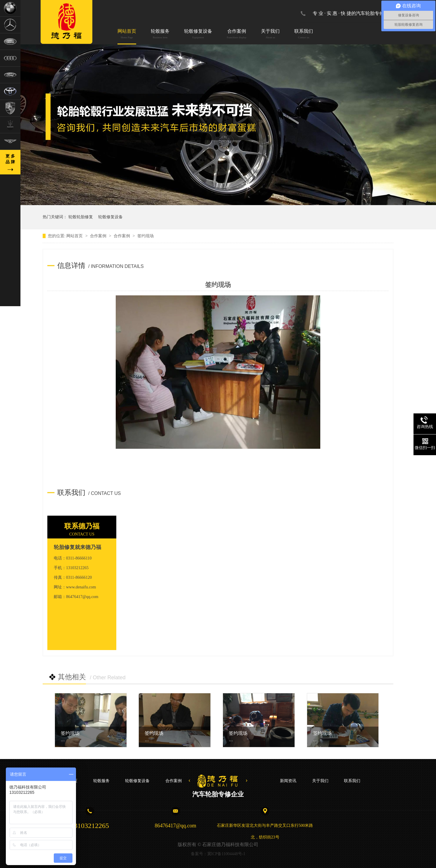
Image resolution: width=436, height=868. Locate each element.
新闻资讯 (288, 781)
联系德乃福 (82, 526)
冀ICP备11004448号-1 (226, 854)
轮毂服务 (160, 34)
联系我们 (304, 34)
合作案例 (237, 34)
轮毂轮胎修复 (81, 217)
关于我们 (270, 34)
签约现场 (70, 733)
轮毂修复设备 (198, 34)
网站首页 (127, 34)
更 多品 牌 (10, 159)
